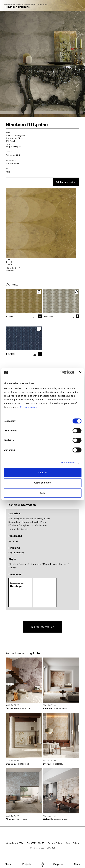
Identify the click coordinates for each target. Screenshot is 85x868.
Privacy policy (28, 407)
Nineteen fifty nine (42, 4)
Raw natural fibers (15, 138)
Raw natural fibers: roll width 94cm (27, 522)
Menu (8, 864)
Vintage (13, 568)
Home (5, 4)
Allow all (42, 473)
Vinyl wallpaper (13, 147)
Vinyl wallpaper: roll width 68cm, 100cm (29, 519)
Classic (12, 564)
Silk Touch (11, 141)
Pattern (63, 564)
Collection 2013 (31, 4)
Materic (37, 564)
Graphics (58, 864)
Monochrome (50, 564)
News (77, 864)
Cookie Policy (72, 843)
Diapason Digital (47, 848)
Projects (27, 864)
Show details (68, 463)
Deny (42, 493)
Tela (8, 144)
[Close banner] (80, 372)
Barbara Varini (13, 164)
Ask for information (66, 182)
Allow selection (42, 483)
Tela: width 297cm (18, 529)
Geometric (25, 564)
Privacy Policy (55, 843)
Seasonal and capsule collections (17, 4)
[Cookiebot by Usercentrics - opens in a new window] (61, 372)
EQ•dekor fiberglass (15, 135)
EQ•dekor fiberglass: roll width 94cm (28, 526)
